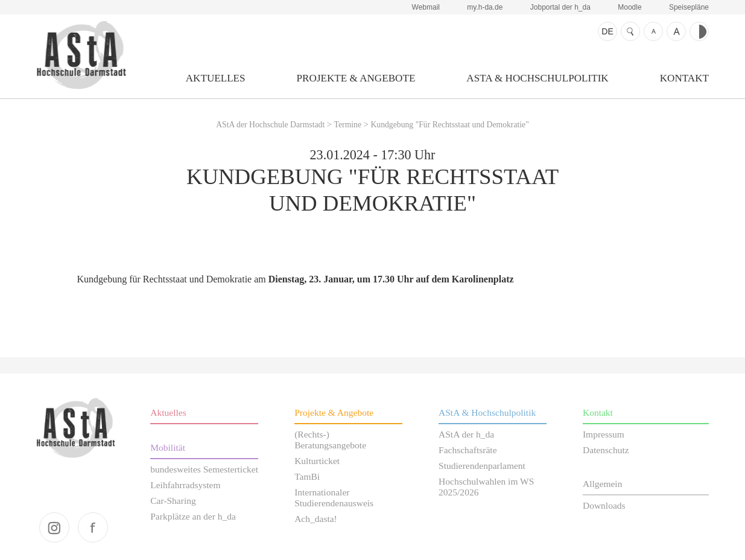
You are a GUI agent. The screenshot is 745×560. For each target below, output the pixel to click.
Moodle (629, 7)
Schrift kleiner (653, 31)
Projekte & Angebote (356, 78)
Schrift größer (676, 31)
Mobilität (168, 447)
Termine (348, 125)
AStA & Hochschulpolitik (537, 78)
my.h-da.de (485, 7)
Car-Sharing (173, 501)
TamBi (307, 476)
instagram (54, 527)
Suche (630, 31)
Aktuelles (216, 78)
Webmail (426, 7)
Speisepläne (689, 7)
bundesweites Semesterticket (204, 469)
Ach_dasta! (316, 519)
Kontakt (684, 78)
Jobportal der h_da (560, 7)
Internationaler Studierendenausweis (334, 498)
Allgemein (603, 484)
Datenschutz (606, 450)
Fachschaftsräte (468, 450)
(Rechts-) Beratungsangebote (330, 440)
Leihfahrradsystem (185, 485)
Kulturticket (317, 461)
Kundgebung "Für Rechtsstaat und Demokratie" (449, 125)
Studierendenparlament (482, 466)
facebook (93, 527)
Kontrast (699, 31)
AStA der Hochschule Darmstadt (81, 55)
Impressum (604, 434)
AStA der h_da (466, 434)
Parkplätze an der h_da (193, 516)
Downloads (604, 505)
